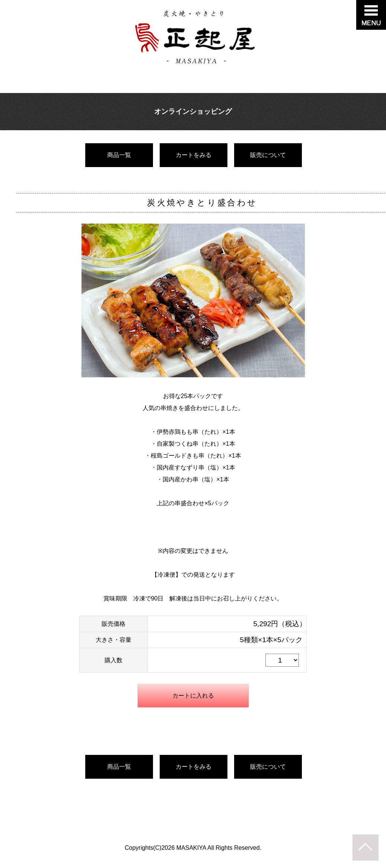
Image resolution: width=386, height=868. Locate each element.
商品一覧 (119, 155)
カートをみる (194, 155)
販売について (268, 155)
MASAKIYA (191, 848)
